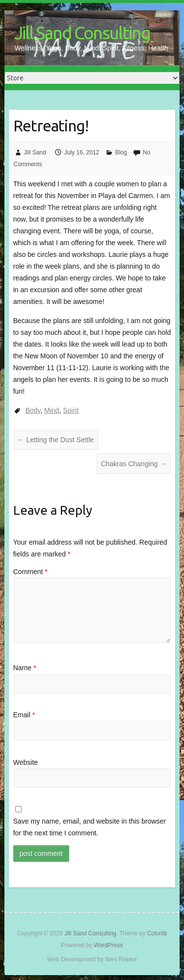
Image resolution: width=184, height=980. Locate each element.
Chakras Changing (133, 464)
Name (25, 668)
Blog (121, 152)
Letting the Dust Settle (56, 440)
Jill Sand (35, 152)
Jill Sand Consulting (82, 33)
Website (26, 762)
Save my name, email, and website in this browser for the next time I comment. (90, 827)
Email (24, 715)
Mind (52, 410)
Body (33, 410)
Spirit (71, 410)
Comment (30, 572)
